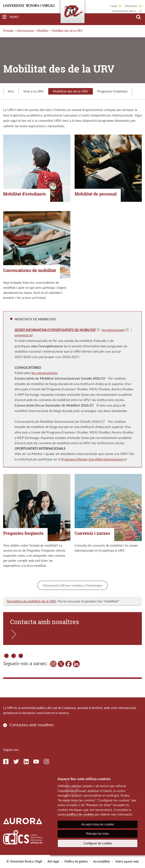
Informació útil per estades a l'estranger (72, 585)
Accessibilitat (101, 861)
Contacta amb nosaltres (45, 622)
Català (114, 6)
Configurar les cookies (98, 843)
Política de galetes (76, 861)
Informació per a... (125, 11)
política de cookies (81, 814)
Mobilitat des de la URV (67, 31)
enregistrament (114, 330)
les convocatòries (44, 373)
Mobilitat (43, 31)
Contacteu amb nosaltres (32, 725)
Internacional (25, 31)
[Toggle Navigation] (10, 17)
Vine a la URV (33, 91)
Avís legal (53, 861)
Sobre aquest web (127, 861)
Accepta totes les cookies (98, 824)
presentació (23, 335)
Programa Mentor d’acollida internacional (92, 459)
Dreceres (131, 6)
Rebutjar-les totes (98, 834)
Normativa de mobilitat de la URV (31, 601)
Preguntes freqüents (112, 91)
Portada (8, 31)
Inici (11, 91)
